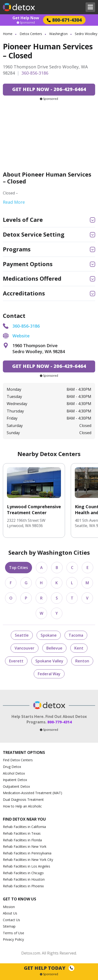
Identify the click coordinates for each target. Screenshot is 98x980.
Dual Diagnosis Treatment (23, 800)
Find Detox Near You (24, 819)
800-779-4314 (60, 722)
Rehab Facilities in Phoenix (23, 886)
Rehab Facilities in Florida (22, 840)
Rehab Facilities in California (24, 827)
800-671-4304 (64, 20)
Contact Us (11, 920)
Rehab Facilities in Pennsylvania (27, 853)
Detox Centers (31, 34)
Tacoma (76, 635)
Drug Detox (12, 767)
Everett (16, 661)
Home (8, 34)
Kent (79, 648)
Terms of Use (14, 933)
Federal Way (49, 674)
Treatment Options (24, 753)
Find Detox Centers (18, 760)
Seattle (22, 635)
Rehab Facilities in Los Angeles (27, 866)
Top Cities (19, 568)
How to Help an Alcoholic (22, 806)
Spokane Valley (49, 661)
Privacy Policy (13, 939)
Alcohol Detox (14, 773)
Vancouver (24, 648)
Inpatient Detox (15, 780)
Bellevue (54, 648)
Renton (82, 661)
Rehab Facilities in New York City (28, 860)
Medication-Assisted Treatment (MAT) (33, 793)
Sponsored (26, 23)
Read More (14, 202)
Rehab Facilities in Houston (24, 879)
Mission (9, 907)
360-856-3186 (35, 73)
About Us (10, 913)
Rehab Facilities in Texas (22, 833)
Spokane (49, 635)
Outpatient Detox (16, 786)
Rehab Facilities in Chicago (23, 873)
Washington (58, 34)
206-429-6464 (49, 89)
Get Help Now (26, 18)
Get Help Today (49, 968)
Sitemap (9, 926)
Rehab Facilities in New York (25, 846)
